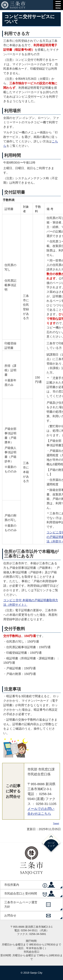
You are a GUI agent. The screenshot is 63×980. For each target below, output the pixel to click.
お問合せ (10, 915)
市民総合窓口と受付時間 (21, 893)
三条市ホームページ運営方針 (21, 905)
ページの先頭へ (51, 843)
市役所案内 (12, 885)
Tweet (56, 823)
